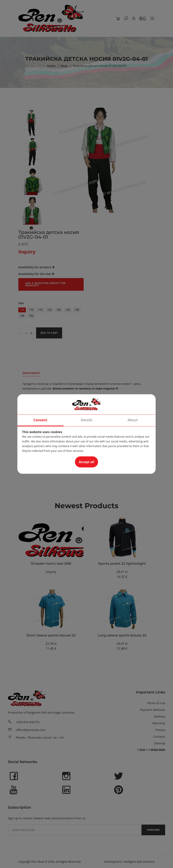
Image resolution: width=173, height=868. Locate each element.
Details (86, 420)
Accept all (87, 462)
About (133, 420)
